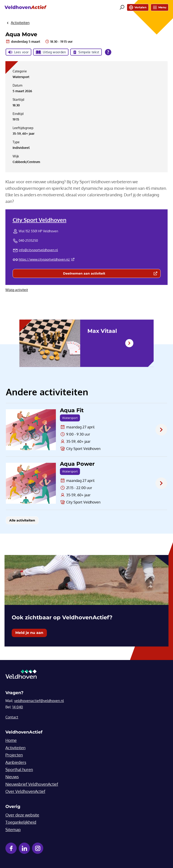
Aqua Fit (72, 410)
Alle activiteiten (22, 520)
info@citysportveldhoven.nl (38, 250)
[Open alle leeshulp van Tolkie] (108, 52)
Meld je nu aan (29, 633)
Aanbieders (16, 762)
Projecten (14, 755)
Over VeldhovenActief (25, 791)
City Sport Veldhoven (40, 220)
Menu (160, 7)
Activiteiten (15, 748)
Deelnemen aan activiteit (104, 274)
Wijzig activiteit (17, 290)
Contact (12, 717)
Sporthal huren (19, 770)
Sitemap (13, 830)
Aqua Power (77, 464)
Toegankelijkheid (21, 822)
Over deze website (22, 815)
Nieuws (12, 777)
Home (11, 740)
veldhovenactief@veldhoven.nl (39, 701)
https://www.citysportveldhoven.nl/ (47, 259)
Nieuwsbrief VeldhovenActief (32, 784)
